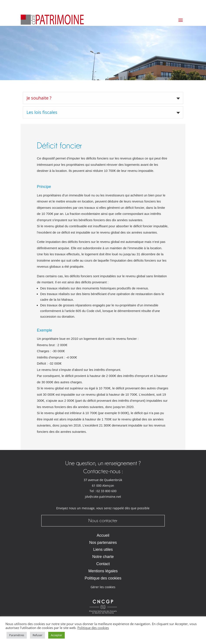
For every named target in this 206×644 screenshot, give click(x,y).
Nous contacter (103, 521)
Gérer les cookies (103, 587)
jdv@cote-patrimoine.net (103, 497)
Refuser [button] (37, 635)
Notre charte (103, 557)
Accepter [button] (56, 635)
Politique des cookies (103, 578)
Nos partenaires (103, 543)
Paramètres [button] (17, 635)
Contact (103, 564)
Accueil (103, 535)
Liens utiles (103, 549)
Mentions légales (103, 571)
